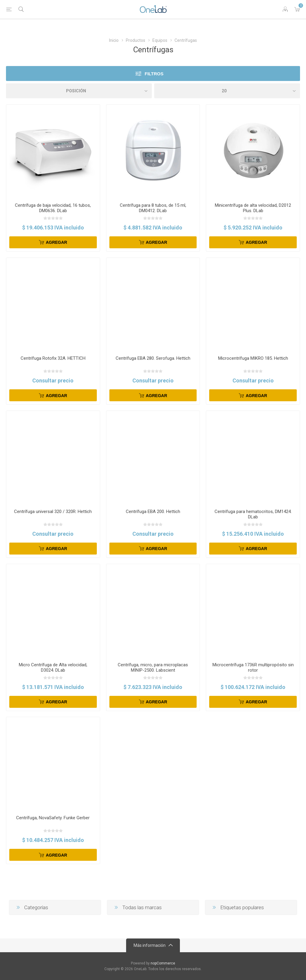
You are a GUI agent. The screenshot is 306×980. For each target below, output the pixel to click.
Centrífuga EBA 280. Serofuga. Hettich (153, 358)
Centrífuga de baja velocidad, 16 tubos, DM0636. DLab (53, 208)
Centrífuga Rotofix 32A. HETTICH (53, 358)
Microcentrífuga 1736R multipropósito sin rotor (253, 667)
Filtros (154, 74)
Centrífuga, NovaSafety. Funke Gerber (53, 818)
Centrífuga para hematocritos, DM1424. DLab (253, 514)
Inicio (114, 40)
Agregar (56, 242)
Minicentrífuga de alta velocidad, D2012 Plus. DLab (253, 208)
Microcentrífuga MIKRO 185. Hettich (253, 358)
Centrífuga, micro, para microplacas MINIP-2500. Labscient (153, 667)
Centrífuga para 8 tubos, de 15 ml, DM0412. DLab (153, 208)
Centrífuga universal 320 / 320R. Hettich (53, 512)
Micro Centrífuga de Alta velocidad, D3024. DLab (53, 667)
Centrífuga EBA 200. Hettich (153, 512)
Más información (150, 945)
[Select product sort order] (79, 91)
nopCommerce (163, 963)
